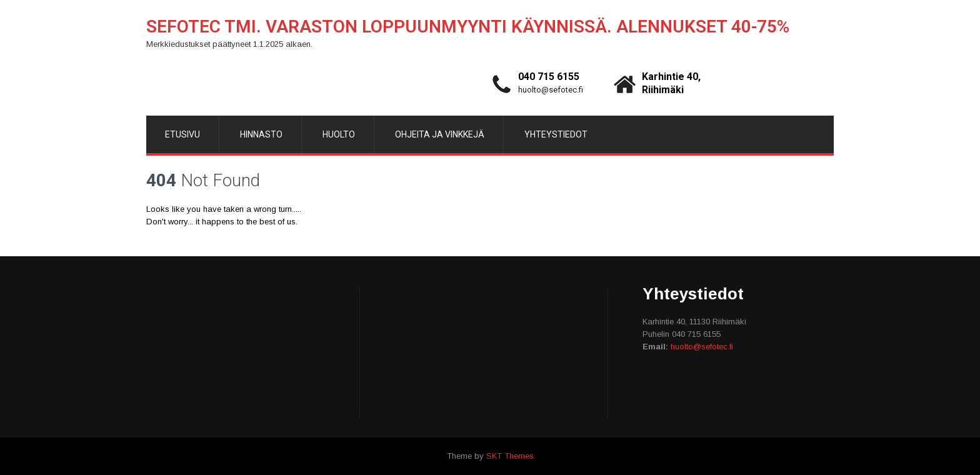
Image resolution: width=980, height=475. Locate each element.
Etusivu (182, 134)
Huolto (339, 134)
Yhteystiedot (556, 134)
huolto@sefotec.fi (551, 90)
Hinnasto (261, 134)
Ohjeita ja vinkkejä (440, 134)
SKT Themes (510, 456)
